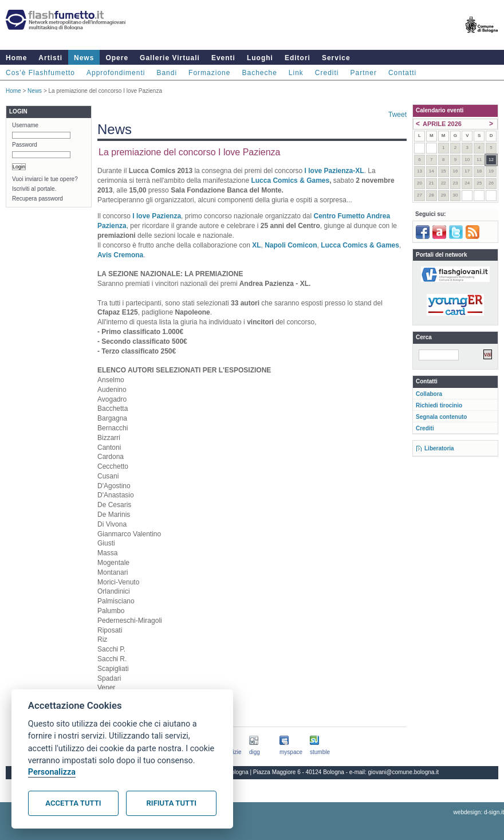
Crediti (327, 73)
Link (296, 73)
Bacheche (259, 73)
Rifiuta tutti (172, 803)
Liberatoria (439, 448)
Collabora (429, 394)
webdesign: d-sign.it (479, 812)
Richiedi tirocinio (439, 405)
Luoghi (260, 58)
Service (336, 58)
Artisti (50, 58)
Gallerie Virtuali (170, 58)
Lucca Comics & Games (289, 180)
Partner (364, 73)
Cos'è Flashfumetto (40, 73)
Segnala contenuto (441, 417)
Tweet (397, 115)
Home (16, 58)
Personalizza (52, 772)
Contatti (402, 73)
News (84, 58)
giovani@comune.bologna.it (404, 772)
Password (25, 145)
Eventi (223, 58)
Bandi (167, 73)
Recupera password (38, 199)
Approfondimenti (116, 73)
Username (25, 125)
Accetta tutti (73, 803)
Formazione (209, 73)
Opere (117, 58)
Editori (298, 58)
